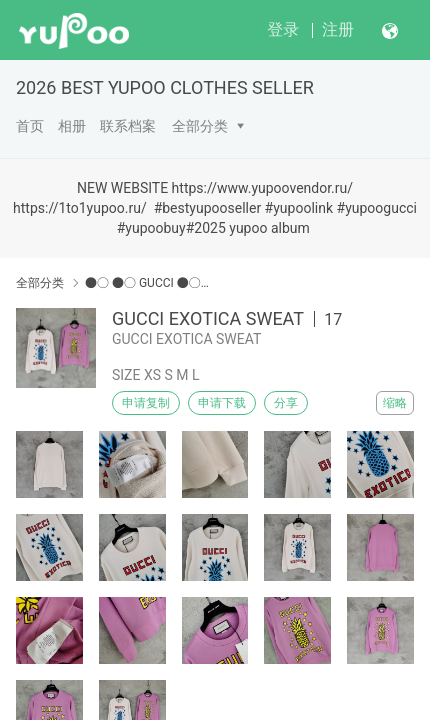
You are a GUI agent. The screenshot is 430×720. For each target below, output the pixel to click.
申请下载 (222, 403)
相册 (72, 126)
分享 (286, 403)
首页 (30, 126)
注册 (338, 29)
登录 (283, 29)
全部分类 (200, 126)
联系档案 (128, 126)
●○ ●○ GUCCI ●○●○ (147, 283)
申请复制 (146, 403)
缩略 (395, 403)
